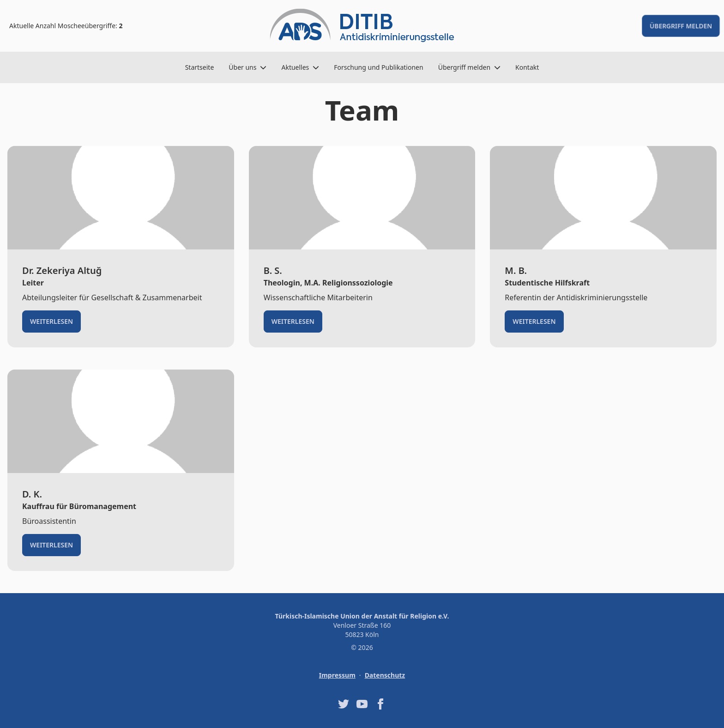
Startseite (200, 67)
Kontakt (527, 67)
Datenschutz (385, 675)
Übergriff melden (681, 26)
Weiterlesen (51, 321)
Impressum (337, 675)
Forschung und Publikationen (378, 67)
